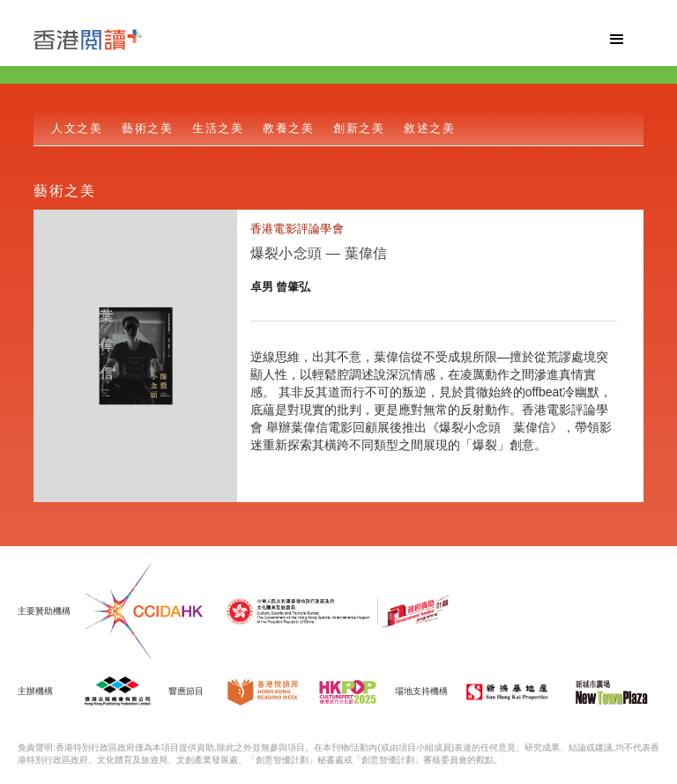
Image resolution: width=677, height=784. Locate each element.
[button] (617, 40)
